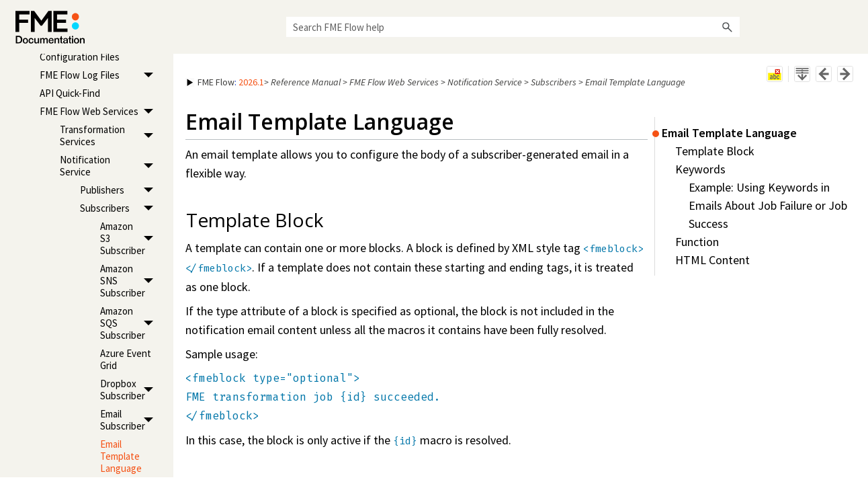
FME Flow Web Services (100, 111)
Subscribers (120, 208)
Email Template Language (121, 456)
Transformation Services (110, 135)
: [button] (225, 82)
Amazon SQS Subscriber (130, 323)
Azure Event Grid (126, 359)
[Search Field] (513, 27)
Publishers (120, 190)
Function (697, 242)
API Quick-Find (70, 93)
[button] (728, 27)
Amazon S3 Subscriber (130, 238)
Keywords (700, 169)
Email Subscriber (130, 420)
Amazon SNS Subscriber (130, 281)
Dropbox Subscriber (130, 390)
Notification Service (110, 166)
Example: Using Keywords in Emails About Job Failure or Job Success (768, 205)
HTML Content (712, 260)
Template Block (715, 151)
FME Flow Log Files (100, 75)
